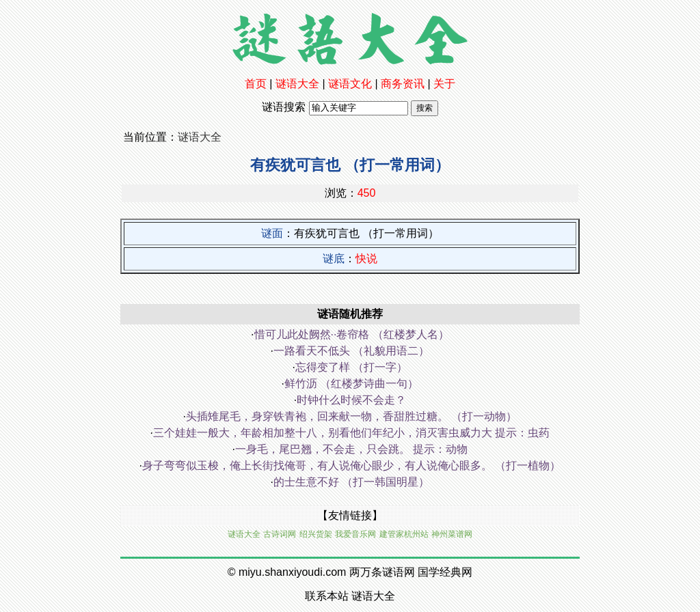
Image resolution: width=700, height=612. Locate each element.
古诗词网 (280, 534)
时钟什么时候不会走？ (351, 400)
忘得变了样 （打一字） (351, 367)
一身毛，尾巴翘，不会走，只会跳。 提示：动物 (351, 449)
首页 (256, 84)
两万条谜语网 (382, 572)
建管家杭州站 (404, 534)
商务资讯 (403, 84)
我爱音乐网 (355, 534)
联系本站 (327, 596)
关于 (444, 84)
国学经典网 (445, 572)
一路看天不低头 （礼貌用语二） (351, 351)
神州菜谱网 (452, 534)
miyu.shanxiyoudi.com (292, 572)
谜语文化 (350, 84)
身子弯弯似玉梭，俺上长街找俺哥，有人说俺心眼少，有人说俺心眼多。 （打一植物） (351, 465)
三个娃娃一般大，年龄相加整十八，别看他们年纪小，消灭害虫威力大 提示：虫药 (351, 433)
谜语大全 (297, 84)
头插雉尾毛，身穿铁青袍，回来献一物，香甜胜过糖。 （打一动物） (351, 416)
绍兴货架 (316, 534)
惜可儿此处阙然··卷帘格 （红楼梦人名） (352, 334)
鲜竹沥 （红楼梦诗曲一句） (351, 384)
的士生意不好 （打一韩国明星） (351, 482)
